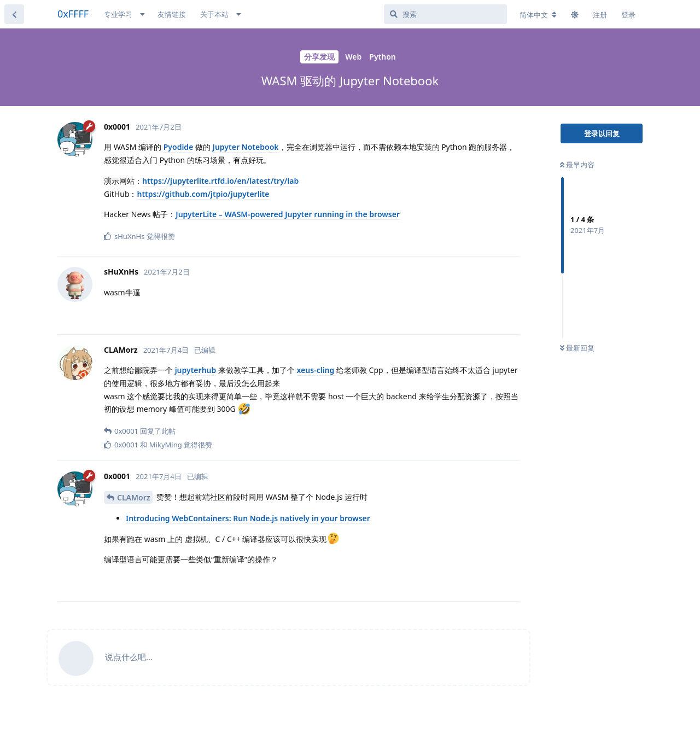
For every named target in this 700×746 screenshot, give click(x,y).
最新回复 (577, 348)
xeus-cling (317, 370)
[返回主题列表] (14, 14)
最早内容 (577, 165)
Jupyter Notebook (246, 147)
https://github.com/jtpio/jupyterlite (203, 194)
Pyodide (179, 147)
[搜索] (445, 14)
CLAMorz (133, 497)
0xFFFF (73, 14)
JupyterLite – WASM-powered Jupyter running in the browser (288, 214)
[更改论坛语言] (538, 15)
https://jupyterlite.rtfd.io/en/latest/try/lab (220, 181)
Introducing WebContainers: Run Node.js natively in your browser (248, 518)
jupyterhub (196, 370)
